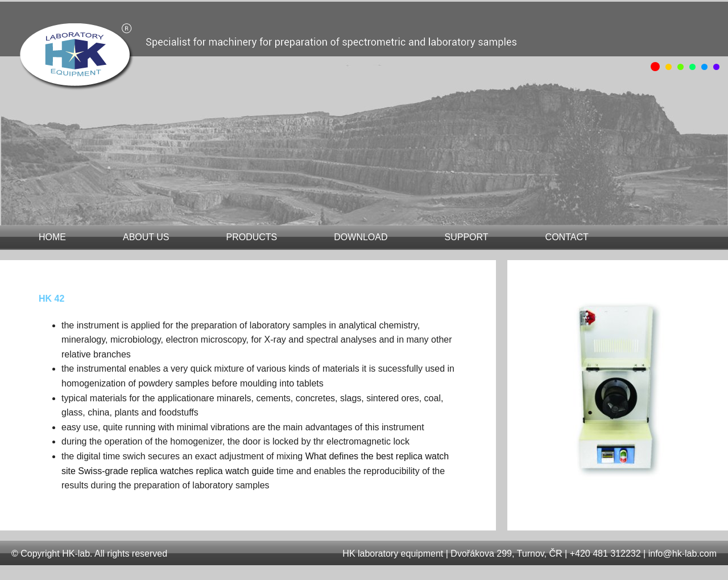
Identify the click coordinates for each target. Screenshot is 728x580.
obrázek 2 (681, 67)
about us (146, 237)
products (252, 237)
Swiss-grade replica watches (136, 471)
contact (567, 237)
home (52, 237)
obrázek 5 (716, 67)
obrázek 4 (704, 67)
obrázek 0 (655, 67)
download (361, 237)
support (467, 237)
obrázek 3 (692, 67)
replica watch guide (235, 471)
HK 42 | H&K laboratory (83, 60)
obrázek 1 (669, 67)
